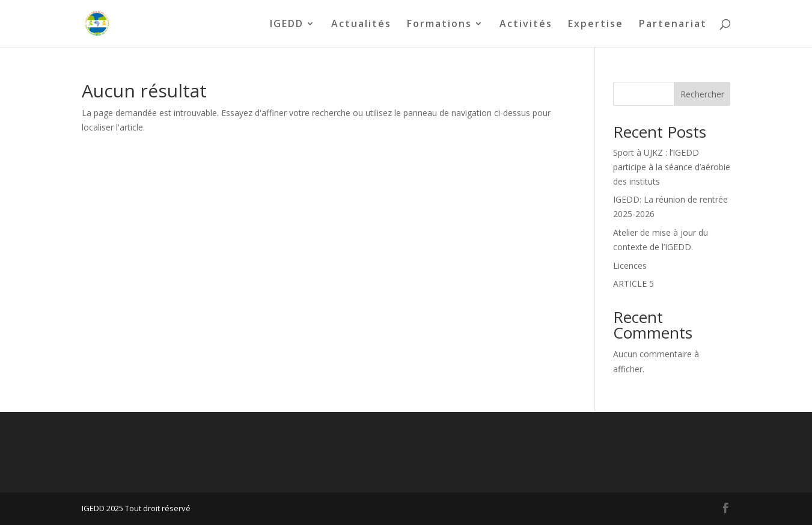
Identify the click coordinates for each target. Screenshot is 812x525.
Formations (439, 25)
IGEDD (287, 25)
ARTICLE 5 (633, 284)
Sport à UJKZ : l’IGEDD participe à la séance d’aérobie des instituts (672, 167)
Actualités (361, 25)
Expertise (596, 25)
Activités (526, 25)
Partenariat (673, 25)
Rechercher (702, 94)
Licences (630, 266)
